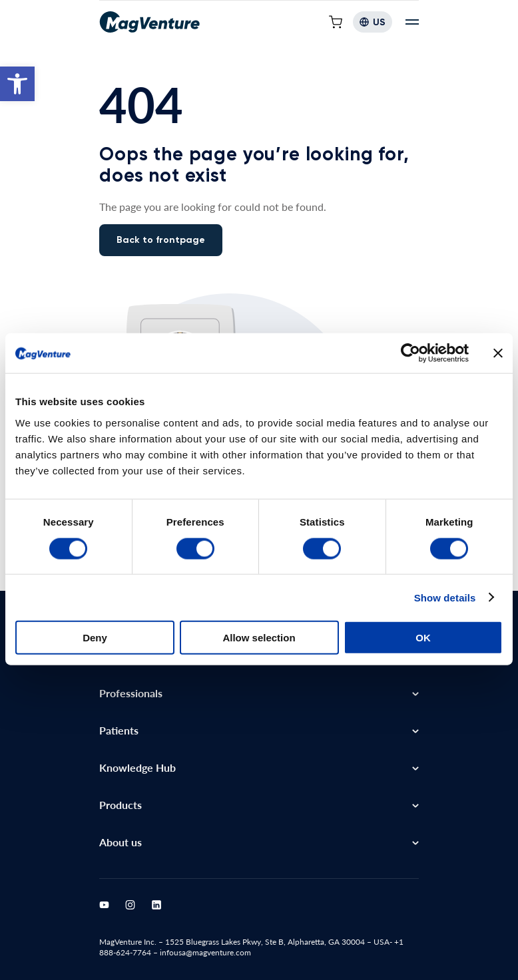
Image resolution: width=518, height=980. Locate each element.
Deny (95, 628)
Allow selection (259, 628)
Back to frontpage (161, 240)
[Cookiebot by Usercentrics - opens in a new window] (410, 344)
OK (423, 628)
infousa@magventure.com (205, 952)
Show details (445, 588)
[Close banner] (498, 344)
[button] (17, 84)
